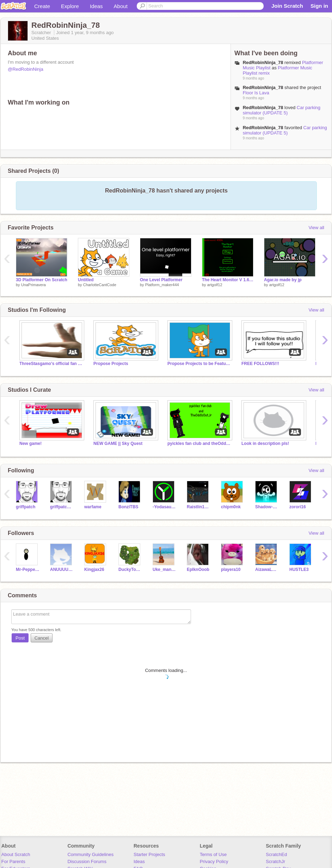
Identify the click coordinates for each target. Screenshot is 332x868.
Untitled (86, 280)
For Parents (13, 861)
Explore (70, 6)
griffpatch (26, 507)
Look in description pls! (265, 444)
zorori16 (298, 507)
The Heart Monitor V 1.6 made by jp (228, 280)
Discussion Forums (87, 861)
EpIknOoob (198, 570)
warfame (93, 507)
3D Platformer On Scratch (42, 280)
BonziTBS (128, 507)
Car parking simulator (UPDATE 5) (282, 110)
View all (316, 228)
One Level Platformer (161, 280)
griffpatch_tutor (62, 507)
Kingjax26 (94, 570)
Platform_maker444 (162, 285)
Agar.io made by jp (283, 280)
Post (20, 638)
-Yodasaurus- (164, 507)
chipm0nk (231, 507)
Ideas (96, 6)
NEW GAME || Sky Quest (118, 444)
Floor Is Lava (256, 93)
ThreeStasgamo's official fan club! (51, 364)
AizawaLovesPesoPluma (267, 570)
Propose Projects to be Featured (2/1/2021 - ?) (199, 364)
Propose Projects (111, 364)
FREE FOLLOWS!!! (260, 364)
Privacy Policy (214, 861)
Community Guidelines (90, 854)
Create (42, 6)
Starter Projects (149, 854)
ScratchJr (275, 861)
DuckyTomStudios (130, 570)
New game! (30, 444)
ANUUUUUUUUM (62, 570)
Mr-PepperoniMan (28, 570)
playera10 (231, 570)
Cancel (42, 638)
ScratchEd (276, 854)
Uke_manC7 (164, 570)
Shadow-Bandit (267, 507)
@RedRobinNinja (26, 69)
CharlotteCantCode (100, 285)
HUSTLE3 (299, 570)
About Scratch (16, 854)
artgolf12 (215, 285)
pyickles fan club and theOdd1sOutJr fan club (199, 444)
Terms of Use (213, 854)
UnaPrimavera (33, 285)
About (121, 6)
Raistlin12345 (199, 507)
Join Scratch (287, 6)
